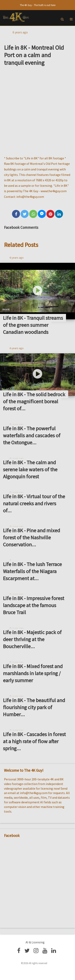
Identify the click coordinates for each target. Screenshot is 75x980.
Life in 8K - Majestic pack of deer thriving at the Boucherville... (32, 639)
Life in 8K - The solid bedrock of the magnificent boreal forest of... (34, 401)
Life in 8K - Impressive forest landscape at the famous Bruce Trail (34, 605)
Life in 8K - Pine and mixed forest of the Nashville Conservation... (31, 537)
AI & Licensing (35, 942)
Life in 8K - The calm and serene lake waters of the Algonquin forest (30, 469)
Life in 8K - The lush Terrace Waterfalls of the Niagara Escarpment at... (32, 571)
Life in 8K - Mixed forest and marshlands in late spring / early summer (33, 673)
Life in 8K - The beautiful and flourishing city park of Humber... (34, 707)
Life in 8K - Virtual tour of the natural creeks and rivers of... (34, 503)
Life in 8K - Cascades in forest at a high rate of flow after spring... (34, 741)
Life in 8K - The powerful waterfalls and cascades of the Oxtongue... (32, 435)
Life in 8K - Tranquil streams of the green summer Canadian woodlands (33, 325)
